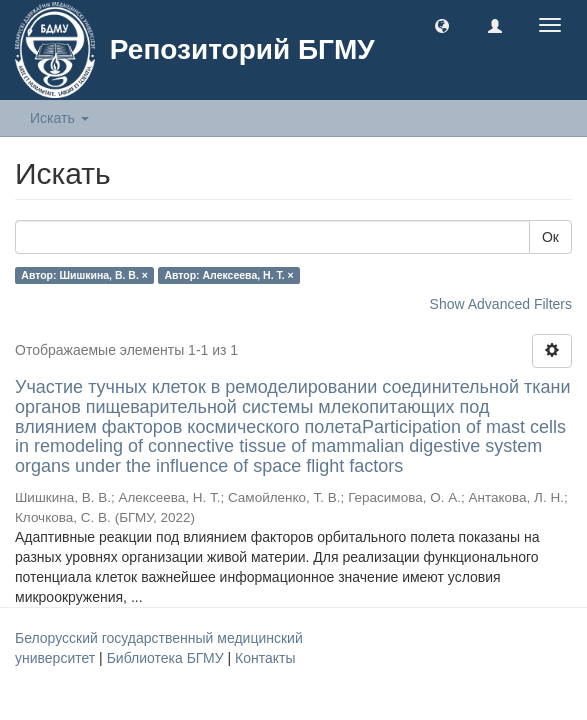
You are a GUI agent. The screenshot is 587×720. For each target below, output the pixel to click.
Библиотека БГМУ (167, 658)
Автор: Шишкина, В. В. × (84, 275)
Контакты (265, 658)
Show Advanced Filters (501, 304)
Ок (550, 237)
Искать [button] (59, 118)
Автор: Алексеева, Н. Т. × (228, 275)
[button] (442, 25)
